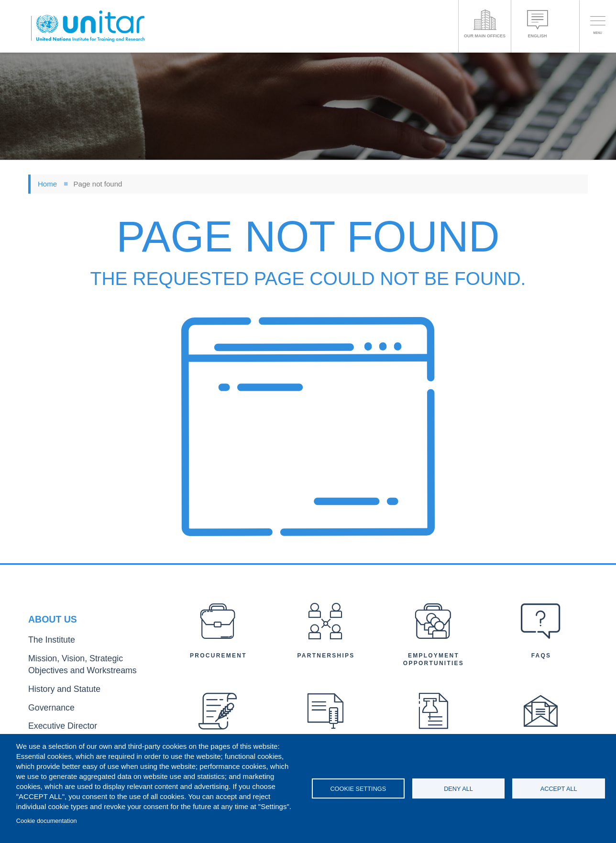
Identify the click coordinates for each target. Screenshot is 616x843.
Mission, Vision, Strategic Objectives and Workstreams (87, 668)
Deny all (458, 789)
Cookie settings (358, 789)
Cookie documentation (47, 821)
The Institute (46, 648)
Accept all (559, 789)
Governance (46, 705)
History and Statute (56, 689)
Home (47, 184)
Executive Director (55, 720)
